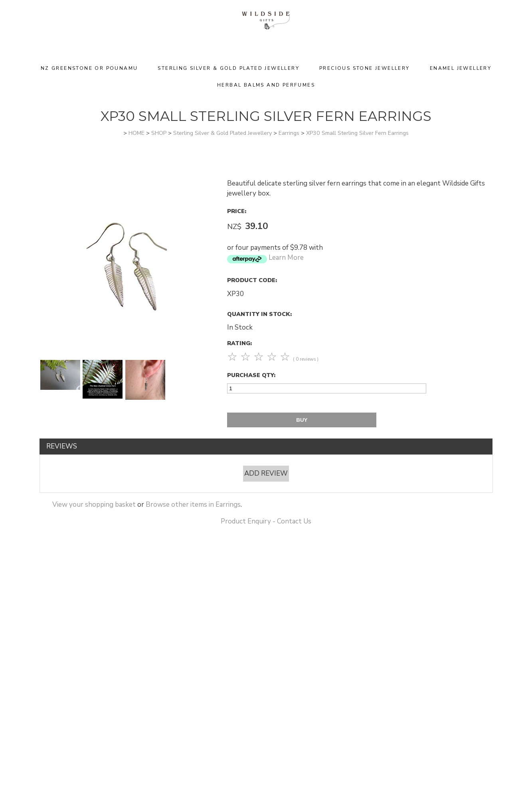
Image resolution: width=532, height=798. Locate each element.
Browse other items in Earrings (193, 505)
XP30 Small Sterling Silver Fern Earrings (357, 133)
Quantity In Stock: (259, 314)
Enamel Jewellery (461, 68)
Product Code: (252, 280)
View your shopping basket (94, 505)
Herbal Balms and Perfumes (266, 85)
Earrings (289, 133)
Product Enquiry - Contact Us (266, 521)
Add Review (266, 473)
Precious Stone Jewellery (365, 68)
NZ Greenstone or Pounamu (89, 68)
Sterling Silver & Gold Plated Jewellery (228, 68)
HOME (136, 133)
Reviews (62, 446)
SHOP (159, 133)
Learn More (286, 258)
